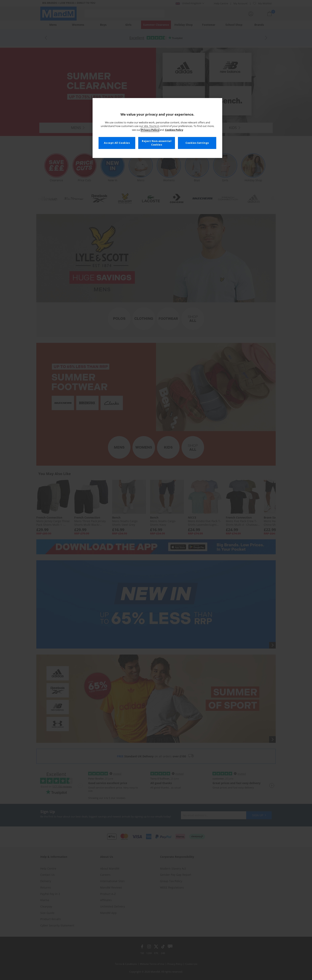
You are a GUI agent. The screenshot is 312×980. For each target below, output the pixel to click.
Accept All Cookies (117, 143)
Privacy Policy (150, 130)
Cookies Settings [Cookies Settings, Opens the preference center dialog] (197, 143)
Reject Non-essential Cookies (157, 143)
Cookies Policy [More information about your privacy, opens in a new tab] (174, 130)
